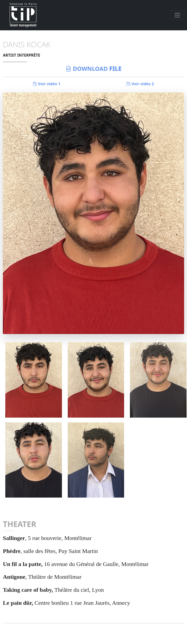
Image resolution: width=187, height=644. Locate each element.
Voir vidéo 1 (47, 84)
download (93, 69)
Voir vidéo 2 (140, 84)
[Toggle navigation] (177, 15)
